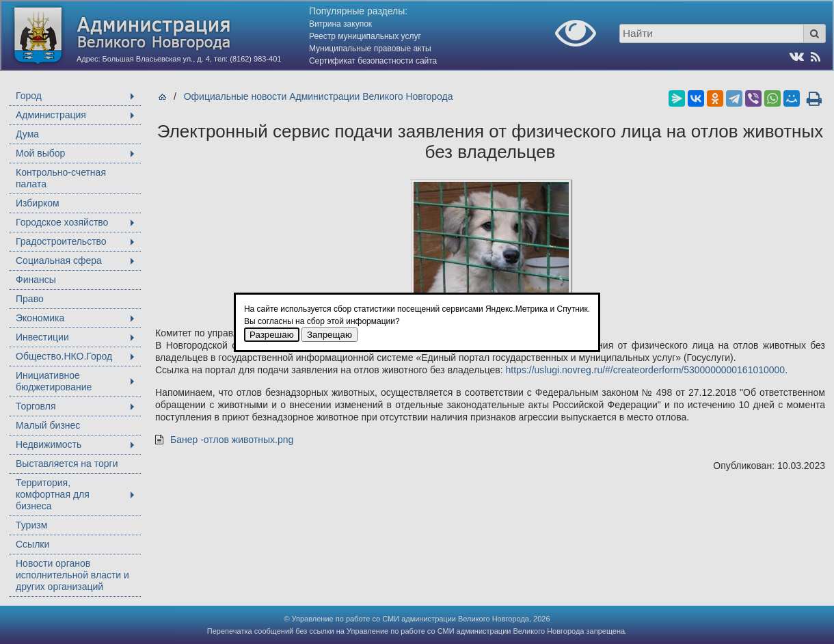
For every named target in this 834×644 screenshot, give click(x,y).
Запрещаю (329, 335)
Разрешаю (272, 335)
